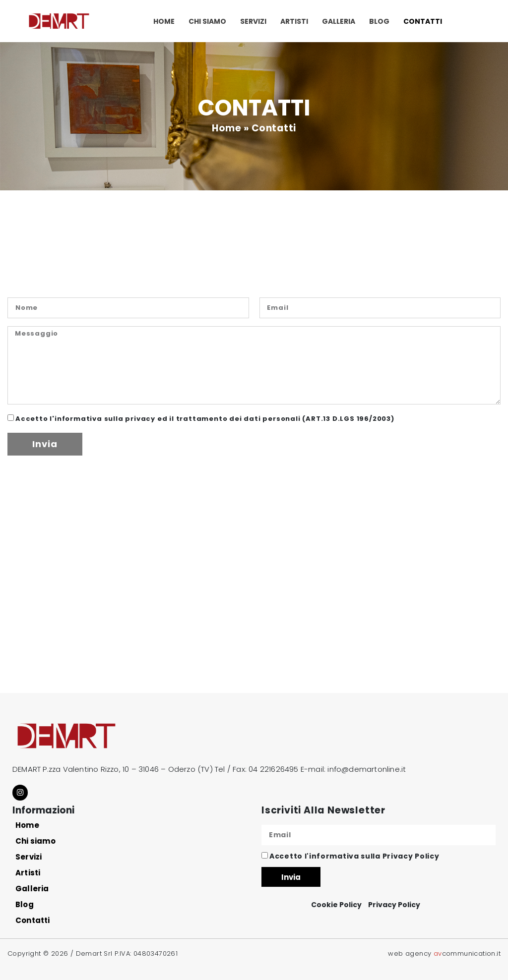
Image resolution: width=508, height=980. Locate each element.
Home (164, 21)
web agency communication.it (444, 952)
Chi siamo (207, 21)
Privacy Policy (411, 856)
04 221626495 (273, 769)
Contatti (423, 21)
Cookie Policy (336, 904)
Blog (379, 21)
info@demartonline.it (367, 769)
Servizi (253, 21)
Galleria (339, 21)
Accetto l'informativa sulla (354, 856)
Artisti (294, 21)
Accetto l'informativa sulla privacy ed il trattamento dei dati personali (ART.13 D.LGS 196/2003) (205, 419)
